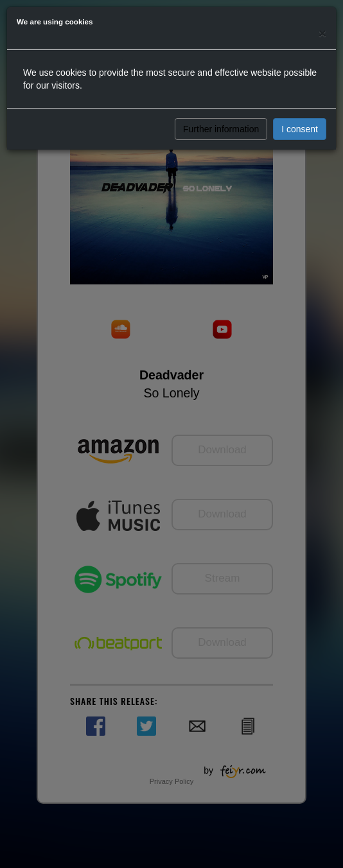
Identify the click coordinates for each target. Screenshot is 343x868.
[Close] (322, 33)
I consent (300, 129)
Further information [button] (221, 129)
